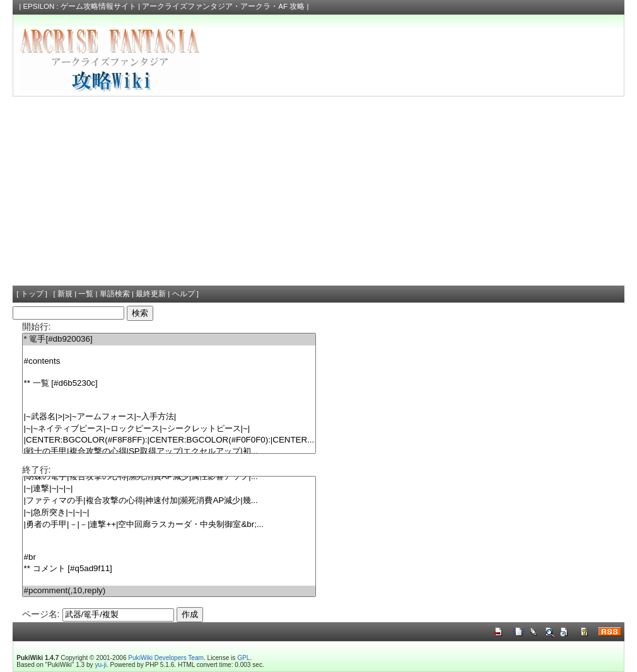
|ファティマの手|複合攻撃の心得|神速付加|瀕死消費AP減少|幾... (169, 501)
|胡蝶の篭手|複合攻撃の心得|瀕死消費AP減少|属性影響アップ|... (169, 477)
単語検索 (115, 294)
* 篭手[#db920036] (169, 339)
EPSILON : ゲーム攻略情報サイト (79, 6)
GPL (243, 658)
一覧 (86, 294)
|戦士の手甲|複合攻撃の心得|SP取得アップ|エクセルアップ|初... (169, 452)
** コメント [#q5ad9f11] (169, 569)
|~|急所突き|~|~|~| (169, 513)
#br (169, 558)
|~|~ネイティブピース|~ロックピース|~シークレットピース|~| (169, 429)
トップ (32, 294)
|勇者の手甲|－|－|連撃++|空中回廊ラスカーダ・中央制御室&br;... (169, 525)
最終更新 (151, 294)
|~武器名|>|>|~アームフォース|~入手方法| (169, 417)
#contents (169, 362)
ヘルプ (184, 294)
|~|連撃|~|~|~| (169, 489)
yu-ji (100, 665)
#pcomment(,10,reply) (169, 591)
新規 (65, 294)
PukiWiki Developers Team (166, 658)
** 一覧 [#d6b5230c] (169, 384)
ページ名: (41, 614)
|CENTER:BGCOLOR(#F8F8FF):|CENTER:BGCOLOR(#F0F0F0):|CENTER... (169, 440)
